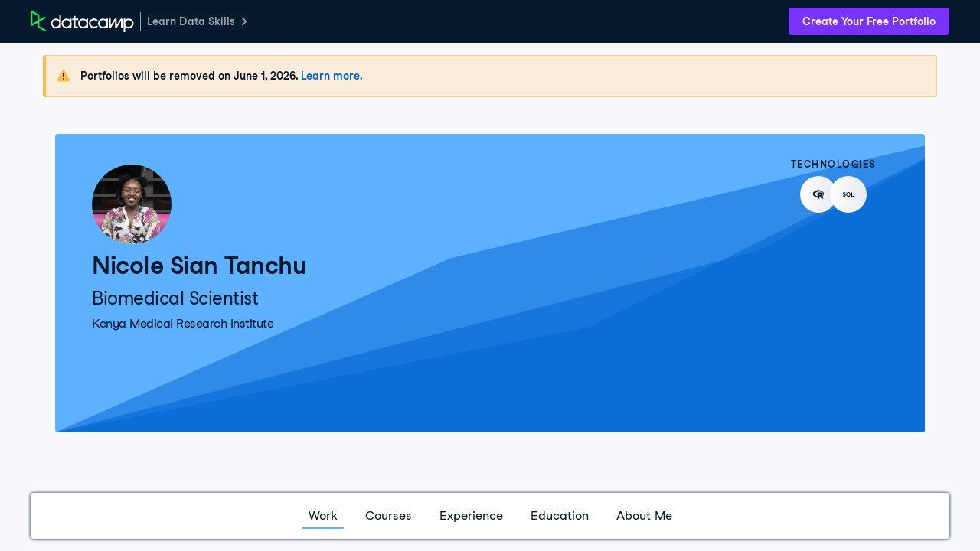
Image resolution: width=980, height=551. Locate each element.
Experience (471, 515)
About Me (644, 515)
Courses (389, 515)
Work (323, 515)
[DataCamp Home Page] (82, 21)
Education (560, 515)
